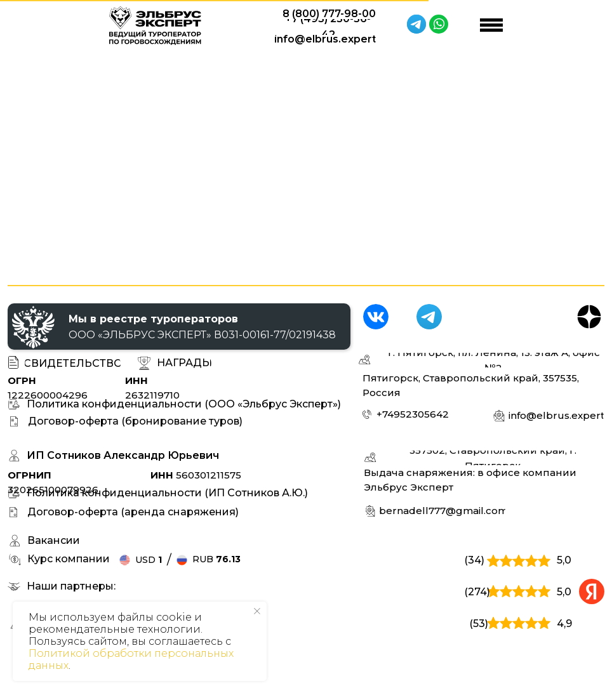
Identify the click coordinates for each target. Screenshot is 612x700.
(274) (477, 592)
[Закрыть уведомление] (257, 611)
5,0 (564, 560)
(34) (474, 560)
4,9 (564, 624)
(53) (479, 624)
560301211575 (196, 475)
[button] (184, 363)
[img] (376, 317)
